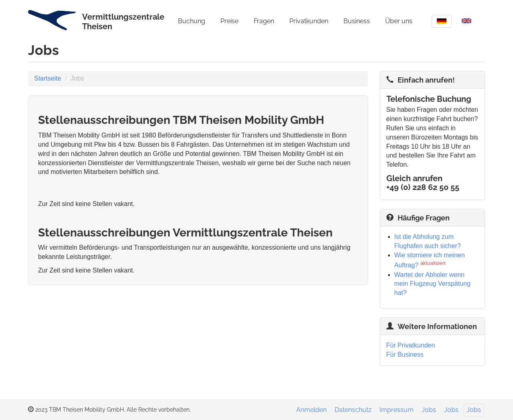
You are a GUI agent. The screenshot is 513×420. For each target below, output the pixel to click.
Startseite (48, 78)
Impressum (397, 410)
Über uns (399, 21)
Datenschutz (353, 410)
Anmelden (311, 410)
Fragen (264, 21)
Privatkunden (309, 21)
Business (357, 21)
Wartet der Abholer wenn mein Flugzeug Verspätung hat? (432, 284)
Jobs (429, 410)
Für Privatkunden (411, 345)
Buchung (192, 21)
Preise (229, 21)
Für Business (405, 354)
